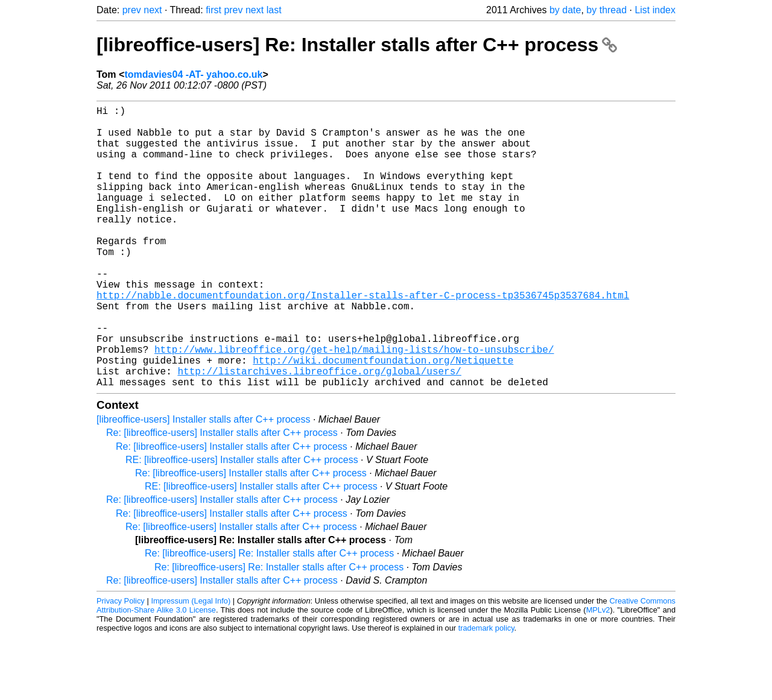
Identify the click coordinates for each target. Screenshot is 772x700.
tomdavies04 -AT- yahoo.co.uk (193, 74)
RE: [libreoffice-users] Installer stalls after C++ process (242, 522)
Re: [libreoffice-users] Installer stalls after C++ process (222, 495)
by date (565, 10)
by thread (606, 10)
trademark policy (486, 691)
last (274, 10)
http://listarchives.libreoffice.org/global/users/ (319, 431)
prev (132, 10)
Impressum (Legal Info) (191, 664)
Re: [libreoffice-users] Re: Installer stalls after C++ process (269, 616)
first (214, 10)
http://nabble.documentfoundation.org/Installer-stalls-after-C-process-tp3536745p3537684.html (363, 338)
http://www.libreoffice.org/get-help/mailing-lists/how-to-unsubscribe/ (354, 405)
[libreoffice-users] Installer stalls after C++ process (204, 482)
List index (655, 10)
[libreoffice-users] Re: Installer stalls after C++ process (357, 45)
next (153, 10)
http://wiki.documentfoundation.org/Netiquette (383, 418)
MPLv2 (598, 673)
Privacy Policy (121, 664)
